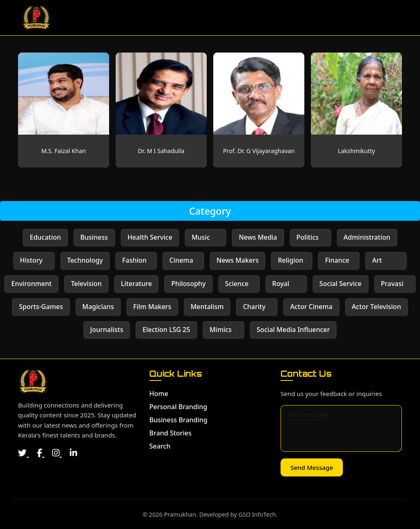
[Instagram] (57, 453)
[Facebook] (41, 453)
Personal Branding (178, 407)
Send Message (312, 467)
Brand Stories (331, 18)
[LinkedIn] (73, 453)
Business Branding (178, 420)
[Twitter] (23, 453)
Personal (228, 18)
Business (274, 18)
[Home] (33, 381)
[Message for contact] (341, 428)
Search (383, 18)
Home (189, 18)
